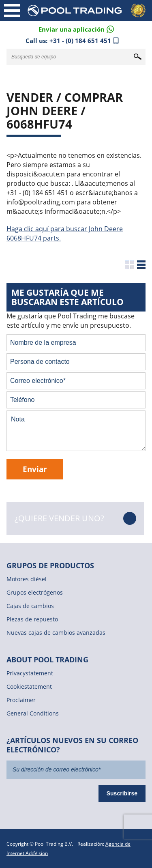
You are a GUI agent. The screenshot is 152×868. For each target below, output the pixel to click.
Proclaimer (21, 700)
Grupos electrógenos (35, 592)
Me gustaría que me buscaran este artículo (67, 297)
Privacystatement (30, 673)
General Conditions (33, 713)
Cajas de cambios (30, 606)
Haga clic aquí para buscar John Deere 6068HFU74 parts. (65, 233)
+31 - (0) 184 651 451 (80, 41)
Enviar (35, 469)
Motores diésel (27, 579)
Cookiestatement (29, 686)
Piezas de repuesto (32, 619)
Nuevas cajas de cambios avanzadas (56, 633)
